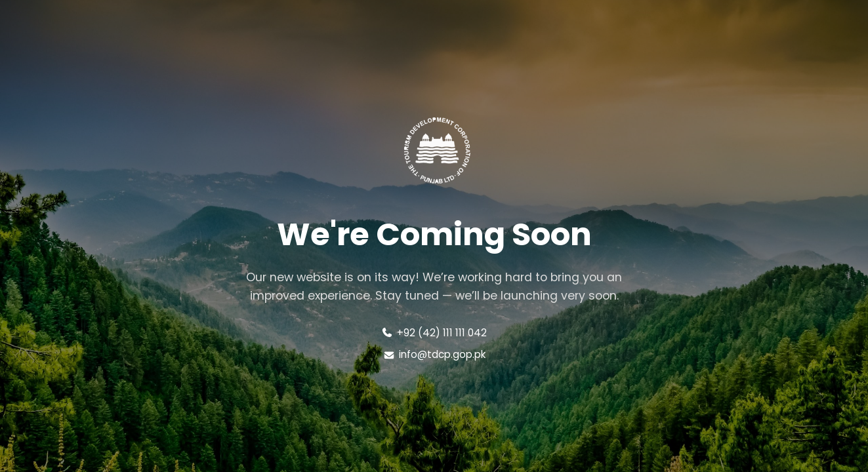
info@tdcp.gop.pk (434, 354)
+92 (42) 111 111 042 (434, 333)
